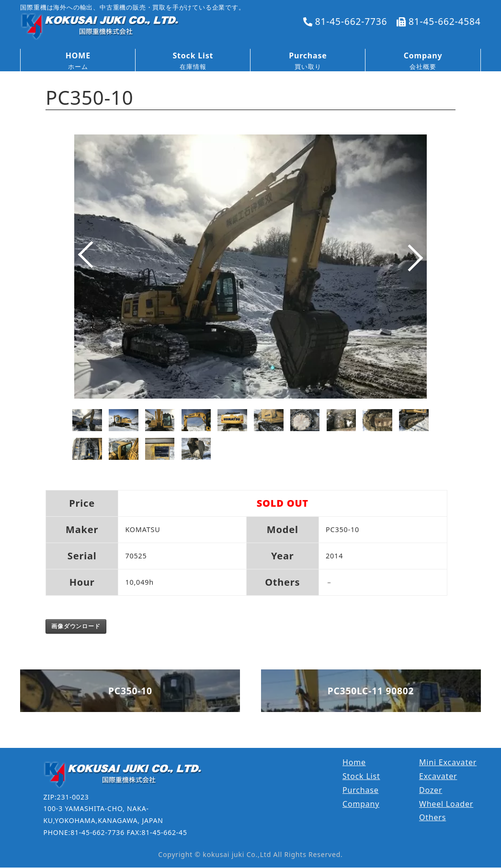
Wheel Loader (446, 804)
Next (417, 265)
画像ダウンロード (76, 626)
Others (433, 817)
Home (354, 762)
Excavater (438, 776)
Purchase (361, 790)
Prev (84, 265)
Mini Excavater (448, 762)
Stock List (361, 776)
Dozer (431, 790)
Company (361, 804)
